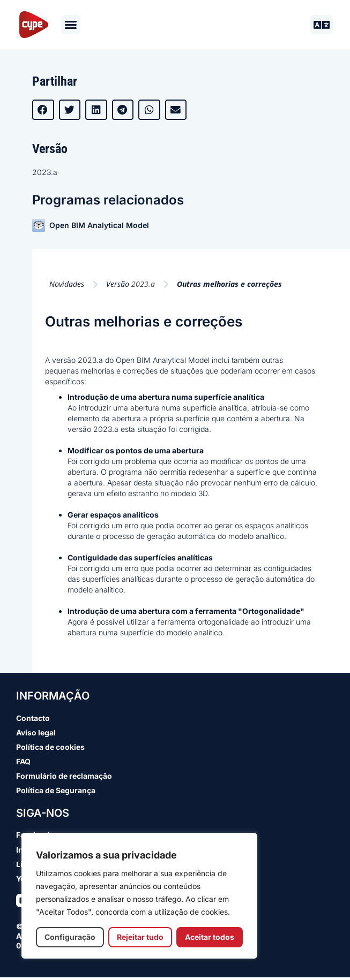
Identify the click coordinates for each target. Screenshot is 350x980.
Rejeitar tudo (140, 937)
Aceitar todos (210, 937)
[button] (71, 25)
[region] (139, 896)
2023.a (45, 172)
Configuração (70, 937)
